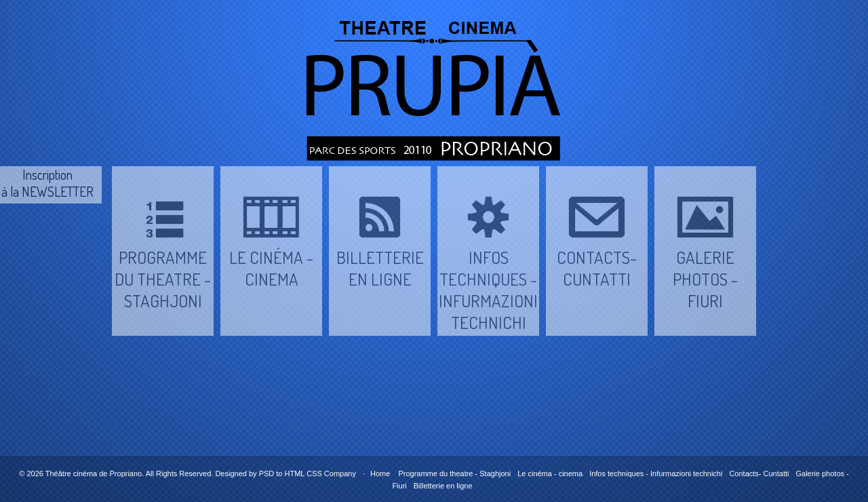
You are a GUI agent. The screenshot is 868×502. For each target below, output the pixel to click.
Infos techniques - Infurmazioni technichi (656, 474)
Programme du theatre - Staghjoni (454, 474)
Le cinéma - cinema (550, 474)
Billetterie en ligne (443, 486)
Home (380, 474)
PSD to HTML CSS (291, 474)
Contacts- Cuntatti (759, 474)
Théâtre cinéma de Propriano (94, 474)
